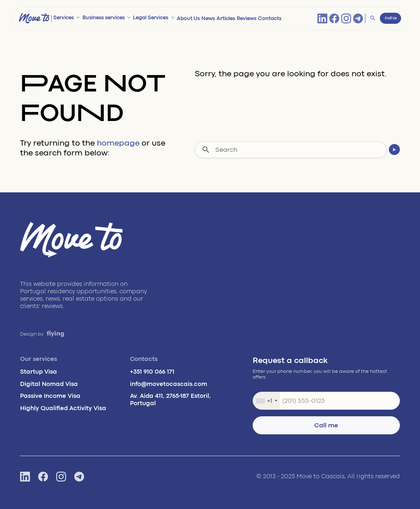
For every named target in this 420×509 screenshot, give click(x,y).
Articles (226, 18)
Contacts (270, 18)
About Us (188, 18)
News (208, 18)
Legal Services (151, 18)
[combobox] (266, 401)
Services (64, 18)
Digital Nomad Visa (49, 384)
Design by (42, 334)
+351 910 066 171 (152, 372)
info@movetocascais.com (169, 384)
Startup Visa (39, 372)
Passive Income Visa (50, 396)
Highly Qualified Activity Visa (63, 408)
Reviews (247, 18)
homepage (118, 143)
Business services (104, 18)
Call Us (391, 18)
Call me (326, 425)
